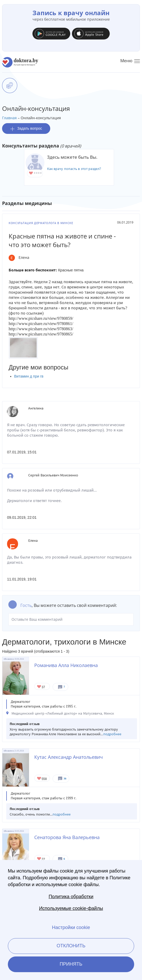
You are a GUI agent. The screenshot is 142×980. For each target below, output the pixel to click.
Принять (71, 964)
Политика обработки (71, 897)
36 (65, 779)
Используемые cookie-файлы (71, 908)
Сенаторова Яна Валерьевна (67, 837)
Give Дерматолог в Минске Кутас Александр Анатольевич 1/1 (39, 779)
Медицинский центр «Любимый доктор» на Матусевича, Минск (63, 713)
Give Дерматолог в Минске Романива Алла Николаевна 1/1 (39, 687)
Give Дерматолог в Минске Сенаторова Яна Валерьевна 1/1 (39, 859)
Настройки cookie (71, 927)
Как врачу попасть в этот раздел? (74, 169)
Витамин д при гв (29, 376)
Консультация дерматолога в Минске (41, 223)
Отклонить (71, 946)
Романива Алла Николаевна (66, 665)
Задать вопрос (26, 129)
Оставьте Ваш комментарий (71, 619)
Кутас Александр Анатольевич (69, 757)
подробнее (112, 734)
